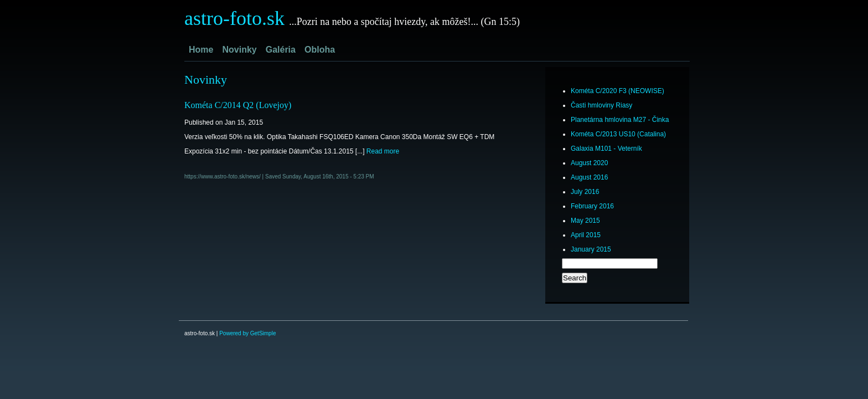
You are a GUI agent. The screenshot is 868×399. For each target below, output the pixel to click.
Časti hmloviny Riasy (601, 105)
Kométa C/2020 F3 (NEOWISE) (618, 91)
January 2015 (591, 249)
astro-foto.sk (234, 18)
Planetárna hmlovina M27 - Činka (620, 120)
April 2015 (586, 235)
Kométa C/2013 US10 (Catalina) (618, 134)
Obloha (320, 50)
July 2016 (585, 192)
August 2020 (589, 163)
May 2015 (585, 221)
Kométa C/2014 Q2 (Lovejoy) (238, 105)
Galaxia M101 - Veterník (606, 149)
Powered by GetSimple (247, 333)
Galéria (281, 50)
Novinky (239, 50)
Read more (383, 151)
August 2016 (589, 177)
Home (201, 50)
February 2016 (592, 206)
